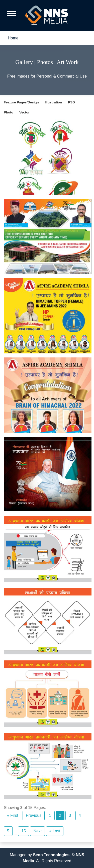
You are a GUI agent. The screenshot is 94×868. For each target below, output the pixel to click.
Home (13, 38)
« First (13, 815)
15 (24, 831)
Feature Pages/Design (21, 102)
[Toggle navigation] (14, 13)
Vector (24, 112)
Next (37, 831)
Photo (9, 112)
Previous (34, 815)
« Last (55, 831)
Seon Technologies (51, 855)
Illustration (53, 102)
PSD (71, 102)
